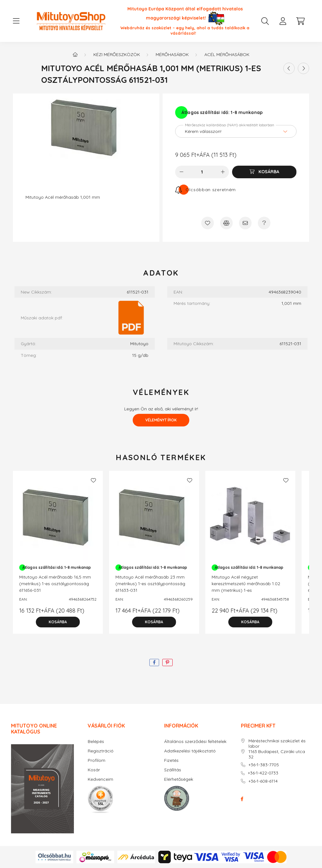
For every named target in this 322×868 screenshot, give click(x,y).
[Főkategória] (75, 54)
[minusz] (181, 172)
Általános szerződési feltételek (195, 742)
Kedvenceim (100, 779)
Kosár (94, 770)
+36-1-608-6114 (263, 781)
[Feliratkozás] (205, 190)
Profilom (97, 760)
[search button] (265, 21)
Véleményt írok (161, 420)
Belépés (96, 742)
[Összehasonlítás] (226, 223)
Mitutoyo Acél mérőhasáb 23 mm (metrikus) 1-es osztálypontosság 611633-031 (150, 584)
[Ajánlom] (245, 223)
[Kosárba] (264, 172)
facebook (242, 799)
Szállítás (173, 770)
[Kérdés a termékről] (264, 223)
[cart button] (300, 21)
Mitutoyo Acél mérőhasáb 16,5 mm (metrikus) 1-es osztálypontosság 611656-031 (55, 584)
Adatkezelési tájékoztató (190, 751)
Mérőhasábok (172, 54)
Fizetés (171, 760)
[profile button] (283, 21)
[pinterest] (167, 662)
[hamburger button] (16, 21)
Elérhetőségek (179, 779)
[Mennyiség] (202, 172)
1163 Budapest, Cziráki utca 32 (277, 754)
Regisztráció (101, 751)
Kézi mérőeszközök (117, 54)
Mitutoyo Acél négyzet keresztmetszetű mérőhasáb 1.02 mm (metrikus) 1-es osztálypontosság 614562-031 (246, 587)
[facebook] (154, 662)
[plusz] (223, 172)
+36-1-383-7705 (264, 765)
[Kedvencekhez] (208, 223)
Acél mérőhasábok (227, 54)
